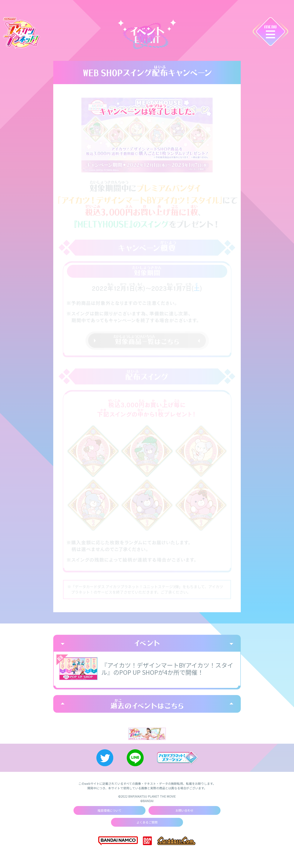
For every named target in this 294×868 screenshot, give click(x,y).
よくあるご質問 (147, 822)
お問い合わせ (184, 811)
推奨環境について (109, 811)
